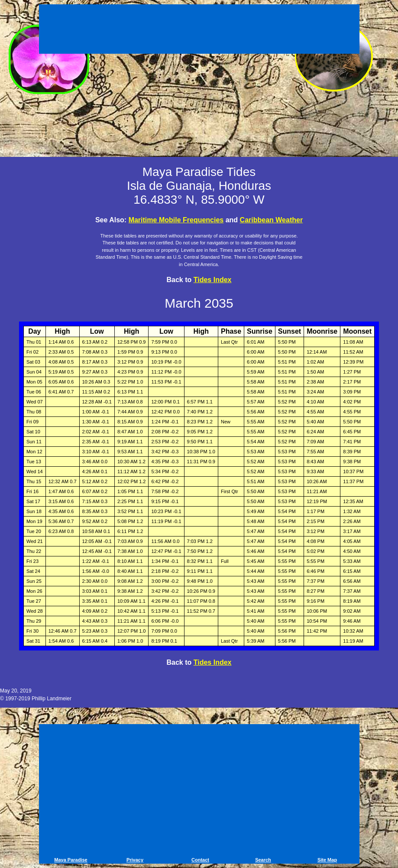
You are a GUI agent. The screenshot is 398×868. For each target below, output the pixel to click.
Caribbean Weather (272, 220)
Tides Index (213, 280)
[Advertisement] (199, 30)
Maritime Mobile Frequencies (176, 220)
